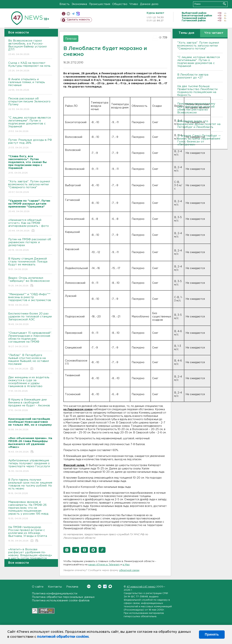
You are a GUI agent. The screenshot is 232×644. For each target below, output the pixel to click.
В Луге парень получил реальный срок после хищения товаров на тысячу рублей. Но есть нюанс (30, 487)
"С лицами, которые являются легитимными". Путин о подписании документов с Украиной (30, 125)
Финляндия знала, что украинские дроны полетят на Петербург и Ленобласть (199, 124)
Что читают (214, 33)
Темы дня (186, 33)
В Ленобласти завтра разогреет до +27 (193, 76)
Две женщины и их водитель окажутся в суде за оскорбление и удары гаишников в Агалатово (30, 384)
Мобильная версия (64, 14)
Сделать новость (78, 20)
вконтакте (68, 14)
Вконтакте (89, 586)
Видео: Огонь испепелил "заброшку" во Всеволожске (30, 282)
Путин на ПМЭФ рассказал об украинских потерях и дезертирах (30, 245)
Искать (224, 4)
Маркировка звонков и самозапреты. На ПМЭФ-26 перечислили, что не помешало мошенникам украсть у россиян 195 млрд (30, 510)
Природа (71, 39)
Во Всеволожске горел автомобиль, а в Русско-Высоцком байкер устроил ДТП (30, 48)
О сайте (38, 587)
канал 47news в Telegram (104, 565)
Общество (120, 4)
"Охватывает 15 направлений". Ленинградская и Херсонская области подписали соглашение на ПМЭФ (30, 340)
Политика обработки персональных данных (63, 597)
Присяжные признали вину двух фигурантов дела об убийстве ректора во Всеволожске (196, 108)
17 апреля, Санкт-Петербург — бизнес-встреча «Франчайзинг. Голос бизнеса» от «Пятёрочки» (199, 140)
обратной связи (129, 570)
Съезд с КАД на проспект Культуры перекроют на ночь (30, 67)
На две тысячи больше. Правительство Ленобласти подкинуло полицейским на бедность (197, 91)
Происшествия (100, 4)
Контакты (55, 587)
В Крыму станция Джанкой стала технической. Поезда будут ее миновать (30, 264)
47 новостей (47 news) (141, 587)
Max (110, 586)
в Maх (126, 565)
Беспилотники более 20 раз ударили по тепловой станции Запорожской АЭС (30, 319)
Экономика (79, 4)
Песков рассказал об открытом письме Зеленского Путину (30, 104)
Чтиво (134, 4)
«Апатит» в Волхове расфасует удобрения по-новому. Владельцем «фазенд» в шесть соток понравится (30, 556)
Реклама (72, 587)
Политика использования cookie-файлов (61, 601)
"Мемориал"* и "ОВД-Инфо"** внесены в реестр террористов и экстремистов (30, 300)
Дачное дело (149, 4)
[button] (67, 550)
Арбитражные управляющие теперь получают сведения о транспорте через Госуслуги (30, 466)
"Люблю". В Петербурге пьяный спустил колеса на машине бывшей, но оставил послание (30, 362)
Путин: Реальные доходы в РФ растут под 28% (30, 144)
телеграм (73, 14)
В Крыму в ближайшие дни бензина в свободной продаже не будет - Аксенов (30, 405)
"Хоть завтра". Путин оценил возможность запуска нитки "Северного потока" (30, 187)
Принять (212, 634)
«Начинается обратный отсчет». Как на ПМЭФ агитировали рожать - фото (30, 226)
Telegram (105, 586)
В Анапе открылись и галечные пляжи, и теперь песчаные (30, 85)
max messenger (78, 14)
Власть (65, 4)
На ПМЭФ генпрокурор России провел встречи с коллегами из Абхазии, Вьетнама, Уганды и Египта (30, 534)
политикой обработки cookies (63, 637)
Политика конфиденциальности (55, 594)
